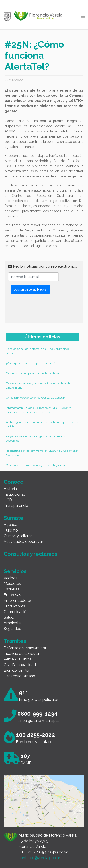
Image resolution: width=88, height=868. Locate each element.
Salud (9, 617)
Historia (10, 489)
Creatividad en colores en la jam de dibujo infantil (37, 465)
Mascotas (12, 584)
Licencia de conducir (22, 654)
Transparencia (16, 506)
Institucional (14, 494)
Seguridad (13, 629)
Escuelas (11, 589)
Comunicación (16, 612)
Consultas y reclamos (31, 554)
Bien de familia (16, 670)
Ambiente (12, 623)
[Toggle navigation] (83, 16)
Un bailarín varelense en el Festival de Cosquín (36, 398)
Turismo (11, 530)
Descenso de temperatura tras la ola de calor (34, 373)
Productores (14, 606)
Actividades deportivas (24, 542)
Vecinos (11, 578)
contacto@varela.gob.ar (39, 858)
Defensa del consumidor (25, 648)
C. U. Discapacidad (20, 665)
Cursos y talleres (18, 536)
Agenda (11, 525)
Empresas (12, 595)
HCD (8, 500)
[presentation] (44, 311)
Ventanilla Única (17, 659)
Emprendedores (18, 600)
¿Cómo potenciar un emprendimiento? (30, 363)
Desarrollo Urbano (19, 676)
